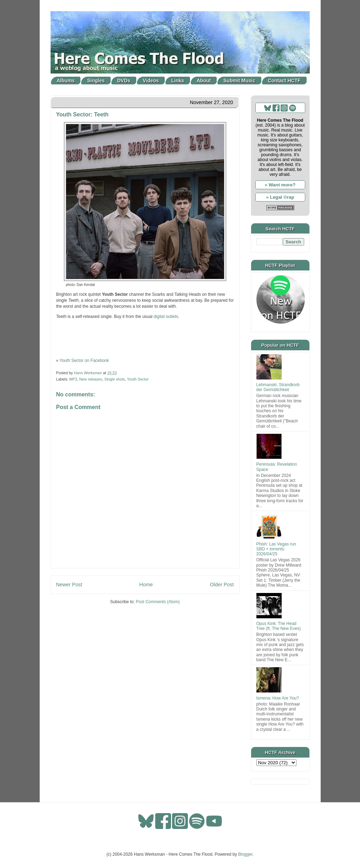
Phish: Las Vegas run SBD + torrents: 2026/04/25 (276, 549)
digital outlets (166, 317)
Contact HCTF (284, 81)
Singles (96, 81)
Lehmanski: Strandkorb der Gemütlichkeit (278, 387)
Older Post (222, 585)
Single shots (115, 379)
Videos (151, 81)
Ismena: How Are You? (278, 698)
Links (178, 81)
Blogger (245, 854)
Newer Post (69, 585)
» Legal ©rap (280, 197)
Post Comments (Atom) (158, 602)
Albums (66, 81)
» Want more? (280, 185)
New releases (91, 379)
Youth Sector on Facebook (84, 360)
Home (146, 585)
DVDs (124, 81)
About (204, 81)
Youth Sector (138, 379)
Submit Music (239, 81)
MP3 (73, 379)
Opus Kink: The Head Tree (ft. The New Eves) (279, 626)
